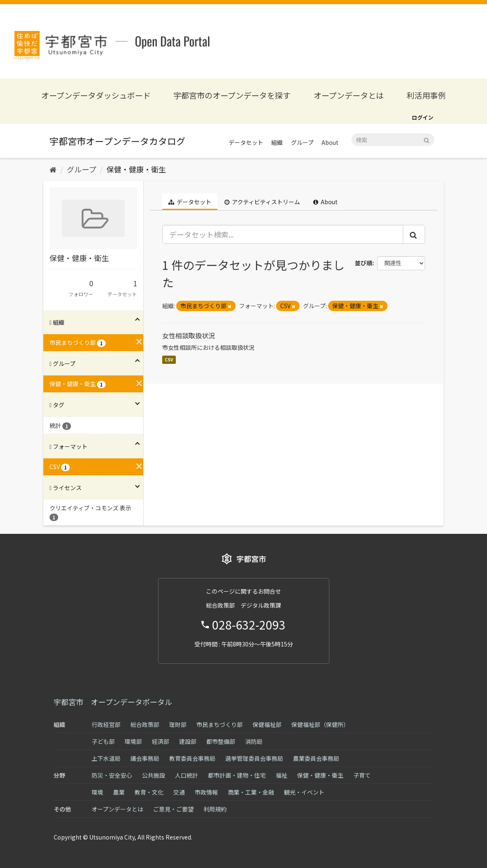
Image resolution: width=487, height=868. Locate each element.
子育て (362, 775)
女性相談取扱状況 (189, 335)
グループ (302, 142)
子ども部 (103, 741)
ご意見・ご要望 (173, 809)
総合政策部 (145, 724)
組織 (277, 142)
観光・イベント (304, 792)
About (330, 142)
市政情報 (206, 792)
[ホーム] (53, 169)
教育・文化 (149, 792)
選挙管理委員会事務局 (254, 758)
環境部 (133, 741)
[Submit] (427, 139)
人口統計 (187, 775)
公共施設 (154, 775)
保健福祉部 (267, 724)
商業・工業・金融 (251, 792)
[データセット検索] (393, 140)
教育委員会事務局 (192, 758)
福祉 (281, 775)
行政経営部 (106, 724)
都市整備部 (221, 741)
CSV (169, 360)
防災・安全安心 (112, 775)
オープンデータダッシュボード (96, 95)
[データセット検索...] (283, 234)
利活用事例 (426, 95)
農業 (119, 792)
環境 (97, 792)
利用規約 (215, 809)
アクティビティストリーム (262, 202)
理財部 (178, 724)
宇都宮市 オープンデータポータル (113, 702)
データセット (246, 142)
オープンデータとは (349, 95)
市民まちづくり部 (220, 724)
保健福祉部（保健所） (320, 724)
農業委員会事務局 (316, 758)
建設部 (188, 741)
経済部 (161, 741)
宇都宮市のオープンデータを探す (232, 95)
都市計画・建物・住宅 (237, 775)
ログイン (423, 117)
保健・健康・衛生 (136, 169)
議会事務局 (145, 758)
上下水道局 (106, 758)
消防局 (254, 741)
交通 (179, 792)
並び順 (364, 263)
